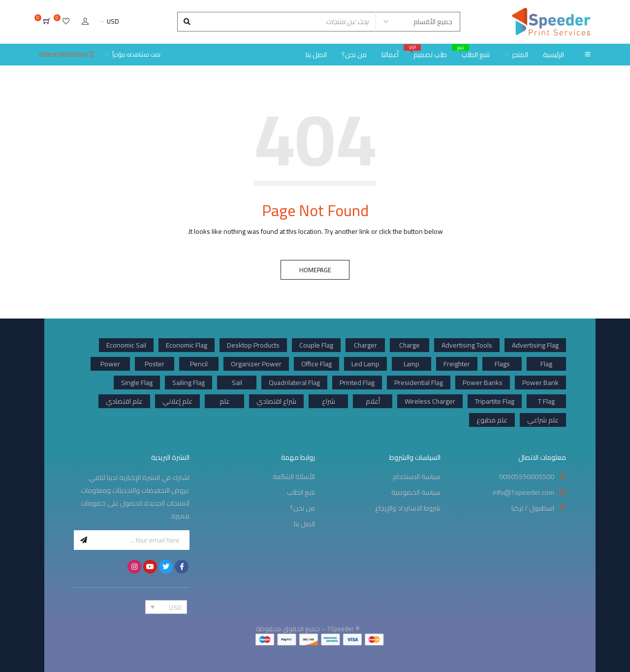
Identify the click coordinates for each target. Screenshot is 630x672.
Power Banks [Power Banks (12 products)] (483, 383)
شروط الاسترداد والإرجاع (408, 508)
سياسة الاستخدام (417, 477)
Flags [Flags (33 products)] (502, 364)
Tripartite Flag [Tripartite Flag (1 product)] (495, 401)
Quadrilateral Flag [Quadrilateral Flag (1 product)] (294, 383)
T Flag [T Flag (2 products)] (546, 401)
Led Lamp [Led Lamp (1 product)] (365, 364)
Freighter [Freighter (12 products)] (457, 364)
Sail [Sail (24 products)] (237, 383)
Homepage (315, 270)
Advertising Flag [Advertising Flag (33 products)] (535, 345)
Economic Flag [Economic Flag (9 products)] (187, 345)
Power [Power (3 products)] (110, 364)
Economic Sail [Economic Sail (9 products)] (126, 345)
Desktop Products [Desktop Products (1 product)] (253, 345)
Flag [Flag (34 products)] (546, 364)
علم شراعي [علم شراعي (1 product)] (543, 420)
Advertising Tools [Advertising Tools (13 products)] (467, 345)
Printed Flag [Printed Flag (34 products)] (357, 383)
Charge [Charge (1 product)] (409, 345)
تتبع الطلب (301, 492)
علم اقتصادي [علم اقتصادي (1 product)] (124, 401)
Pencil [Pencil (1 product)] (199, 364)
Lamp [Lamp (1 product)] (411, 364)
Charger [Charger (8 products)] (365, 345)
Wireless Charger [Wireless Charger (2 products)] (430, 401)
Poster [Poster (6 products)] (155, 364)
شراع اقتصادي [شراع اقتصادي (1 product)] (276, 401)
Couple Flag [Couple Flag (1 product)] (316, 345)
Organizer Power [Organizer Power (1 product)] (256, 364)
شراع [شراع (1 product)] (329, 401)
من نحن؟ (302, 508)
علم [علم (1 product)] (225, 401)
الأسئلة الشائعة (294, 477)
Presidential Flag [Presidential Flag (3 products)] (419, 383)
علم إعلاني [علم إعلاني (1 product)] (177, 401)
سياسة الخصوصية (416, 492)
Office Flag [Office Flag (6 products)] (316, 364)
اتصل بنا (304, 524)
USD (113, 21)
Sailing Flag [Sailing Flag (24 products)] (189, 383)
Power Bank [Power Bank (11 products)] (540, 383)
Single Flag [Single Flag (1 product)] (137, 383)
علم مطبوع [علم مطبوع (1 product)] (492, 420)
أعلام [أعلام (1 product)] (373, 401)
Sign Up (84, 540)
